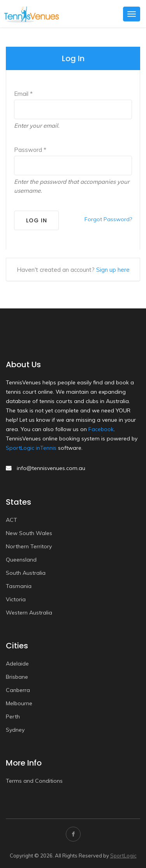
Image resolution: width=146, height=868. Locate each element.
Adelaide (17, 664)
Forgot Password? (108, 219)
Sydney (15, 730)
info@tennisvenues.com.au (51, 468)
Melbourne (19, 703)
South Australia (26, 573)
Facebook (101, 429)
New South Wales (29, 533)
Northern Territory (29, 546)
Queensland (21, 560)
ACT (11, 520)
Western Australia (29, 613)
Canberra (18, 690)
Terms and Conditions (34, 781)
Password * (30, 150)
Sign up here (113, 270)
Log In (37, 220)
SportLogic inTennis (31, 448)
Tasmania (19, 586)
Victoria (16, 599)
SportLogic (123, 856)
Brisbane (17, 677)
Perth (13, 717)
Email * (23, 94)
